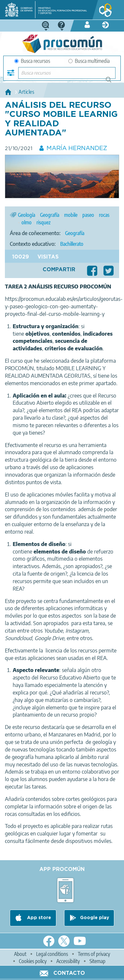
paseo (88, 215)
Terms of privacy (94, 954)
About (20, 954)
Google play (95, 918)
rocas (104, 215)
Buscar (111, 82)
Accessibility (68, 961)
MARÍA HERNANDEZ (77, 148)
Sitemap (97, 961)
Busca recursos (32, 61)
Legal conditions (52, 954)
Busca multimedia (89, 61)
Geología (27, 215)
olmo (27, 222)
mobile (71, 215)
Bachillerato (72, 244)
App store (38, 918)
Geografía (50, 215)
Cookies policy (33, 961)
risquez (43, 222)
